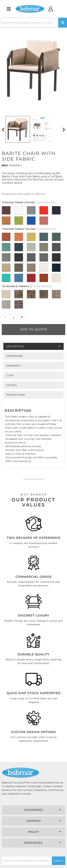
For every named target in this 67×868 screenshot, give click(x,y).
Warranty (13, 366)
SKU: (5, 165)
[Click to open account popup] (51, 9)
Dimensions (14, 356)
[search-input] (29, 23)
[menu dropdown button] (9, 9)
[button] (33, 23)
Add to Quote (33, 329)
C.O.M (10, 375)
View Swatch (45, 202)
